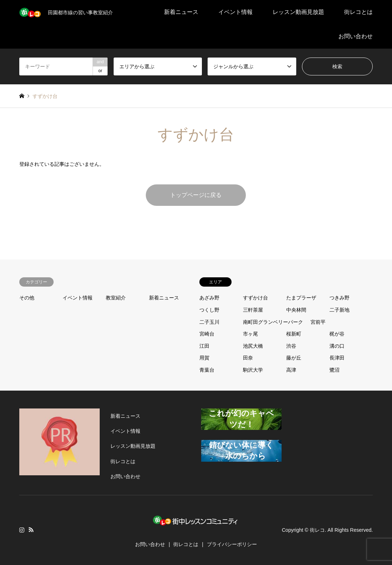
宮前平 (318, 322)
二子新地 (339, 310)
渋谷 (291, 346)
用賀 (204, 358)
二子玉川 (209, 322)
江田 (204, 346)
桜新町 (294, 334)
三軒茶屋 (253, 310)
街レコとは (358, 12)
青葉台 (207, 370)
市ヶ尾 (250, 334)
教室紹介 (116, 298)
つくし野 (209, 310)
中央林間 (296, 310)
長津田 (337, 358)
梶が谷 (337, 334)
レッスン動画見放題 (298, 12)
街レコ (317, 530)
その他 (27, 298)
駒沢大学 (253, 370)
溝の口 (337, 346)
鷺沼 (334, 370)
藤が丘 (294, 358)
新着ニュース (181, 12)
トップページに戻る (196, 195)
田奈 (248, 358)
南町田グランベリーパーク (273, 322)
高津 (291, 370)
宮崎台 (207, 334)
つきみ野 (339, 298)
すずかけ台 (255, 298)
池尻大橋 (253, 346)
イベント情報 (235, 12)
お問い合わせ (356, 36)
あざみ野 (209, 298)
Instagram (22, 530)
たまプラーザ (301, 298)
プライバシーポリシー (232, 544)
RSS (31, 530)
